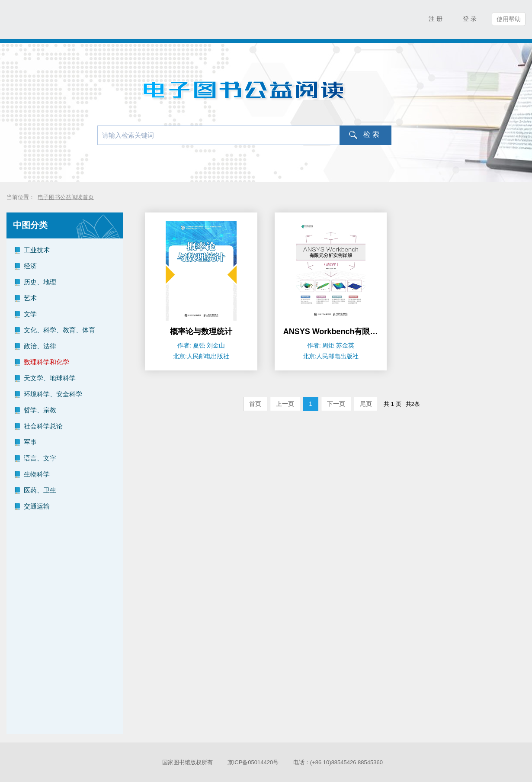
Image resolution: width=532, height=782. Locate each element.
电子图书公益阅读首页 (66, 197)
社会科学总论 (43, 426)
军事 (30, 442)
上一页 (285, 404)
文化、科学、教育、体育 (59, 330)
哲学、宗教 (40, 410)
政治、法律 (40, 346)
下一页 (336, 404)
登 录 (470, 19)
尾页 (366, 404)
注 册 (436, 19)
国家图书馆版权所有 (187, 762)
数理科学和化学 (46, 362)
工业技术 (37, 250)
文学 (30, 314)
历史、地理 (40, 282)
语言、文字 (40, 458)
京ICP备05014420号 (253, 762)
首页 (255, 404)
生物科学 (37, 474)
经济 (30, 266)
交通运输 (37, 506)
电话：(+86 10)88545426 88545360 (338, 762)
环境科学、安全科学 (53, 394)
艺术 (30, 298)
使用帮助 (509, 19)
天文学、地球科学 (50, 378)
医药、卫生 (40, 490)
